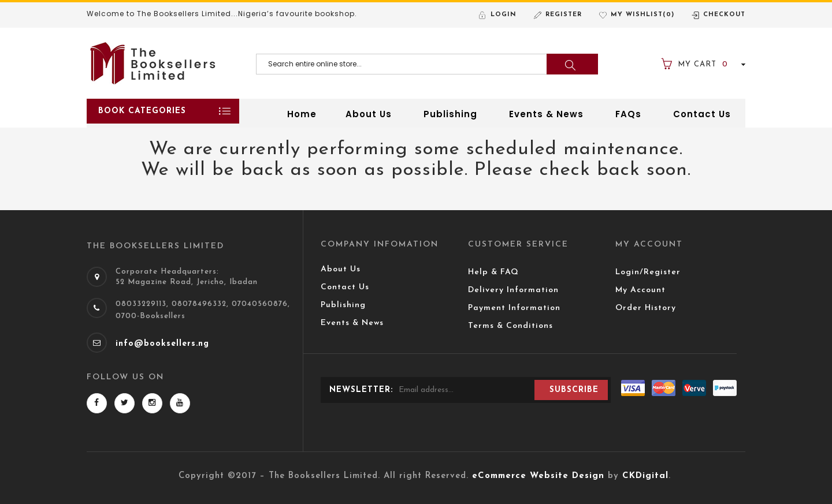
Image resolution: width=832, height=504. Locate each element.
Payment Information (514, 308)
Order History (646, 308)
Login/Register (648, 272)
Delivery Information (513, 290)
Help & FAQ (493, 272)
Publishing (343, 305)
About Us (341, 269)
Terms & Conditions (510, 326)
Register (564, 15)
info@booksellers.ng (162, 344)
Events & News (352, 323)
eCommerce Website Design (538, 476)
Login (504, 15)
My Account (640, 290)
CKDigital (645, 476)
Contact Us (345, 287)
